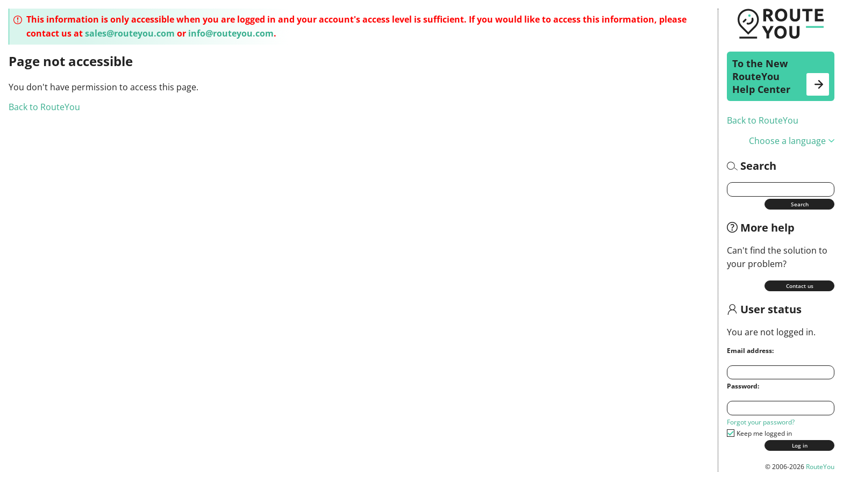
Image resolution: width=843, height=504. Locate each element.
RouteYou (820, 467)
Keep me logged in (764, 433)
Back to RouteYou (763, 120)
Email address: (750, 351)
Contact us (800, 286)
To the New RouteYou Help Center (781, 76)
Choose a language (792, 141)
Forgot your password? (761, 422)
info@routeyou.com (231, 33)
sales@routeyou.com (130, 33)
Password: (743, 386)
